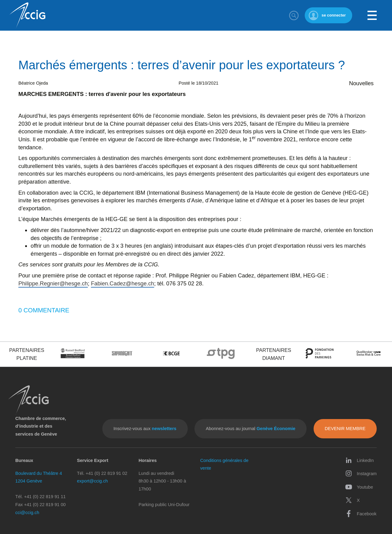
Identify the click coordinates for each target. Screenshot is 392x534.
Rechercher (294, 15)
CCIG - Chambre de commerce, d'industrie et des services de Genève (27, 15)
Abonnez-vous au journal (251, 429)
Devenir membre (345, 429)
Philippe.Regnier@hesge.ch (53, 283)
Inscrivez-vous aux (145, 429)
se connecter (334, 15)
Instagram (361, 473)
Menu (372, 15)
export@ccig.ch (92, 481)
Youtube (359, 487)
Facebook (361, 514)
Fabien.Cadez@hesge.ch (123, 283)
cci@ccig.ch (27, 513)
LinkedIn (359, 460)
